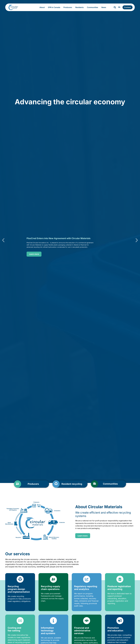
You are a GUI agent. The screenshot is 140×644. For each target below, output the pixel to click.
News (104, 7)
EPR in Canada (55, 7)
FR (119, 7)
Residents (80, 7)
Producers (68, 7)
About (43, 7)
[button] (8, 240)
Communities (93, 7)
